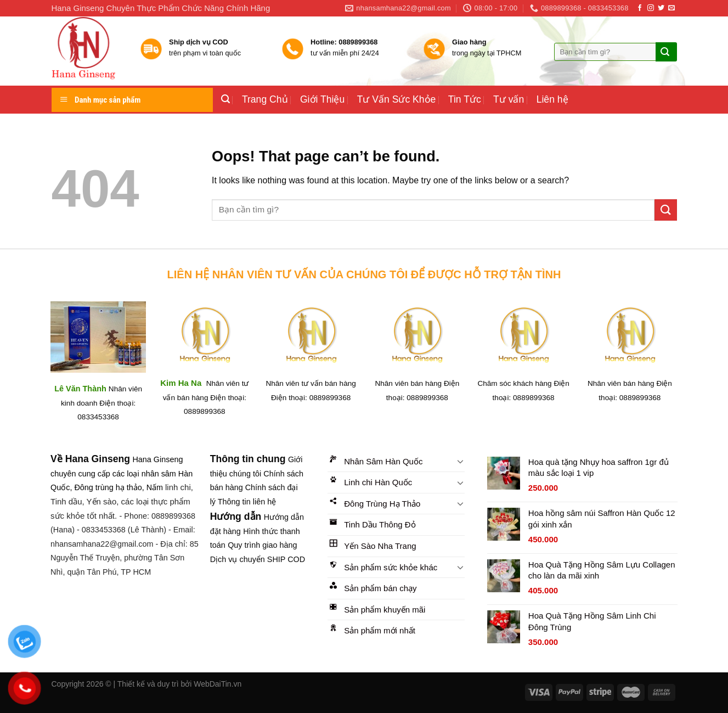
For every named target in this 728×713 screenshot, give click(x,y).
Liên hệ (552, 99)
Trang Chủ (265, 99)
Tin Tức (465, 99)
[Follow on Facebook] (640, 8)
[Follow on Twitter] (661, 8)
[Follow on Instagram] (651, 8)
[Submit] (665, 52)
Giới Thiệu (322, 99)
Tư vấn (509, 99)
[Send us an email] (671, 8)
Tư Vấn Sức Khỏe (397, 99)
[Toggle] (461, 461)
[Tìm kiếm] (225, 99)
